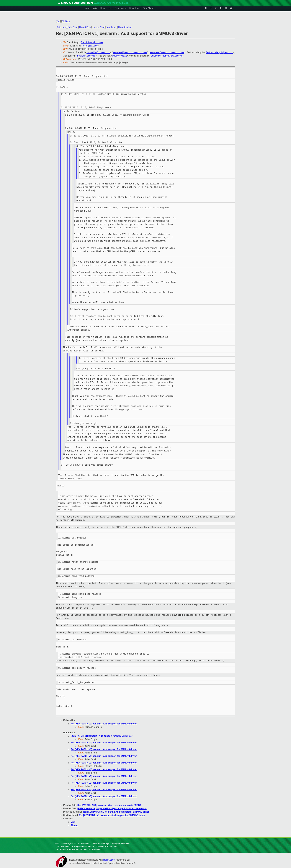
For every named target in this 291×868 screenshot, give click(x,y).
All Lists (66, 21)
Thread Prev (85, 27)
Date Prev (61, 27)
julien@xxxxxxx (90, 46)
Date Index (111, 27)
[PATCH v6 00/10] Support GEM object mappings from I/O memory (112, 808)
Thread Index (124, 27)
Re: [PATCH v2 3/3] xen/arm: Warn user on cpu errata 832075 (109, 805)
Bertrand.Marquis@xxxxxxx (219, 52)
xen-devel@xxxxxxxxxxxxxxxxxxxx (130, 52)
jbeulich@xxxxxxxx (86, 56)
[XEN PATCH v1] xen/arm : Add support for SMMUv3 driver (102, 736)
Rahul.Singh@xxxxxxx (92, 42)
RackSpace (109, 860)
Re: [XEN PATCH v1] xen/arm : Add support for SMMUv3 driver (104, 724)
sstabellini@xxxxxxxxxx (98, 52)
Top (58, 21)
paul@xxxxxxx (120, 56)
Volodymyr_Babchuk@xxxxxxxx (167, 56)
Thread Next (98, 27)
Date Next (72, 27)
